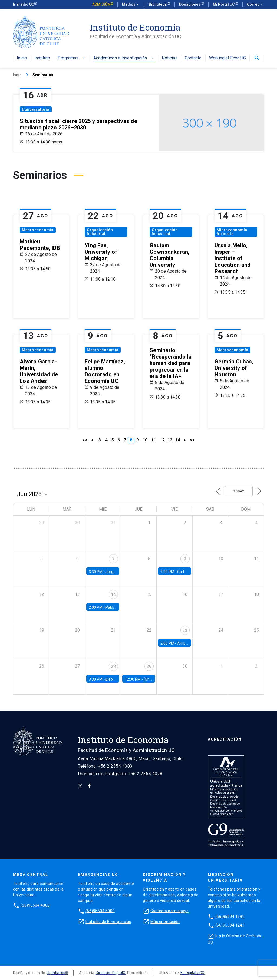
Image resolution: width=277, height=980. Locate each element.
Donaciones (190, 4)
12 (162, 440)
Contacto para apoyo (170, 911)
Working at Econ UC (227, 58)
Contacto (193, 58)
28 (113, 666)
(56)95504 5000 (100, 911)
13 (170, 440)
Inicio (22, 58)
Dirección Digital (109, 973)
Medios (131, 5)
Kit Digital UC (191, 973)
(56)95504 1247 (230, 925)
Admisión (101, 4)
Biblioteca (158, 4)
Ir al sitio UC (24, 4)
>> (193, 440)
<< (85, 440)
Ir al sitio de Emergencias (108, 922)
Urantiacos (56, 973)
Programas (72, 58)
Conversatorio (36, 109)
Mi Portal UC (224, 4)
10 (145, 440)
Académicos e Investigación (124, 58)
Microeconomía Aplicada (232, 232)
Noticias (170, 58)
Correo (255, 5)
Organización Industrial (100, 232)
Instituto (42, 58)
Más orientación (165, 922)
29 (149, 666)
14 (177, 440)
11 (154, 440)
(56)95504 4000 (35, 905)
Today (239, 491)
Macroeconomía (38, 230)
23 (185, 631)
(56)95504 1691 (230, 917)
